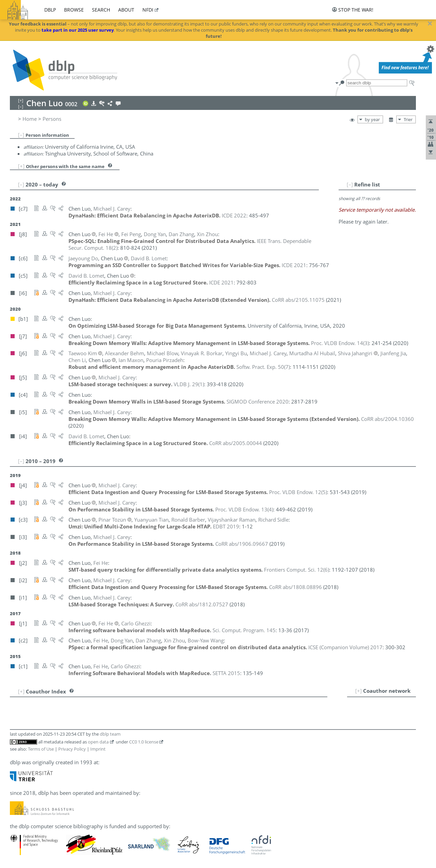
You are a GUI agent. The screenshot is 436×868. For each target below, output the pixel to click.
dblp (50, 10)
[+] (21, 166)
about (126, 10)
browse (74, 10)
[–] (21, 135)
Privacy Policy (72, 749)
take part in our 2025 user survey (78, 30)
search (101, 10)
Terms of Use (41, 749)
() (340, 343)
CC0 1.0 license (144, 742)
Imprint (98, 749)
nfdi (148, 10)
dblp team (110, 734)
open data (98, 742)
